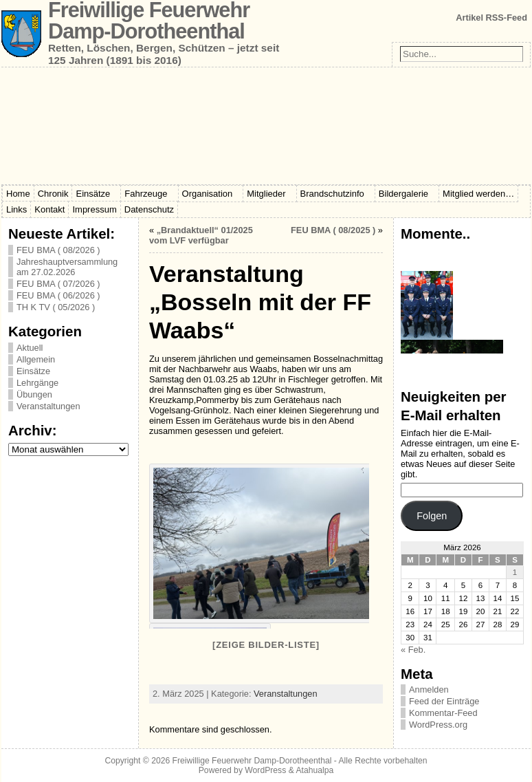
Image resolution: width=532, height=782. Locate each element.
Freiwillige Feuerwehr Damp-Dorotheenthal (252, 761)
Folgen (432, 516)
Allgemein (36, 359)
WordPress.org (438, 725)
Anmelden (429, 689)
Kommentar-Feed (443, 713)
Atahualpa (314, 770)
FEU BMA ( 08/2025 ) (333, 230)
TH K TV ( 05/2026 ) (56, 307)
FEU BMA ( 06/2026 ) (58, 295)
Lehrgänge (37, 383)
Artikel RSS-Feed (491, 18)
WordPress (265, 770)
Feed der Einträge (444, 701)
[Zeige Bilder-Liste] (266, 645)
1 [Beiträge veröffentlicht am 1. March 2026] (515, 572)
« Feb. (413, 650)
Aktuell (30, 348)
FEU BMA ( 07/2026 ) (58, 284)
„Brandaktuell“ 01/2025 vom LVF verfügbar (201, 235)
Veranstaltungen (48, 406)
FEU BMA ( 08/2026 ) (58, 250)
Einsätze (33, 371)
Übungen (34, 394)
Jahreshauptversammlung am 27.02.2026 (67, 267)
